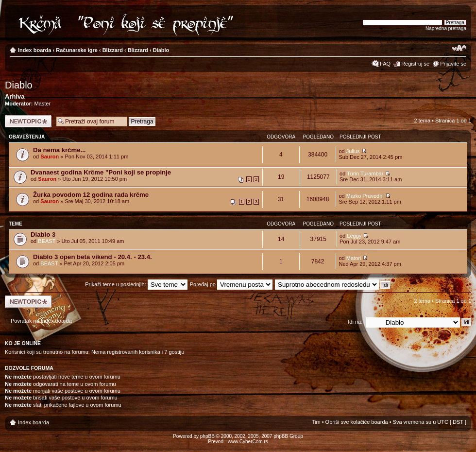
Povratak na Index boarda (41, 321)
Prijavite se (453, 64)
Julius (353, 151)
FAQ (385, 64)
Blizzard (113, 50)
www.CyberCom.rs (248, 442)
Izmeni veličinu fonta (459, 48)
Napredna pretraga (446, 28)
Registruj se (415, 64)
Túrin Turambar (365, 174)
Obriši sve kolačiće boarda (357, 422)
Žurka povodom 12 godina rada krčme (91, 195)
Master (43, 104)
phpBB (207, 436)
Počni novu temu (28, 121)
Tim (316, 422)
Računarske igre (77, 50)
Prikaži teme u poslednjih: (136, 284)
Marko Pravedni (365, 196)
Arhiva (15, 96)
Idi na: (355, 322)
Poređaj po (231, 284)
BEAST (47, 241)
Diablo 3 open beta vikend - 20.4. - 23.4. (93, 257)
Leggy (354, 236)
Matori (354, 258)
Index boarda (34, 50)
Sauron (50, 156)
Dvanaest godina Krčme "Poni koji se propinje (101, 172)
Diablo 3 (43, 235)
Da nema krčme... (59, 150)
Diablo (161, 50)
